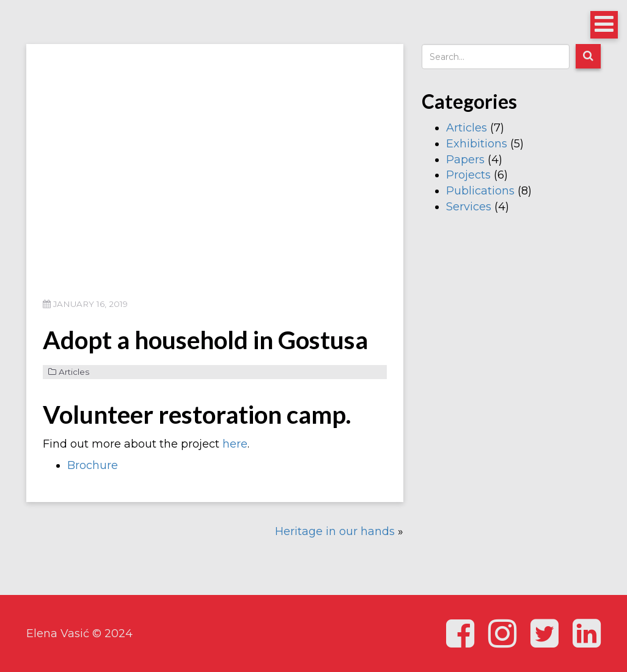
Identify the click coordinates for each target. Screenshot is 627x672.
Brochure (93, 465)
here (235, 444)
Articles (74, 372)
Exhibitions (477, 144)
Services (469, 207)
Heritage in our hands (335, 531)
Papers (465, 160)
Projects (468, 175)
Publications (480, 191)
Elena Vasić (58, 633)
